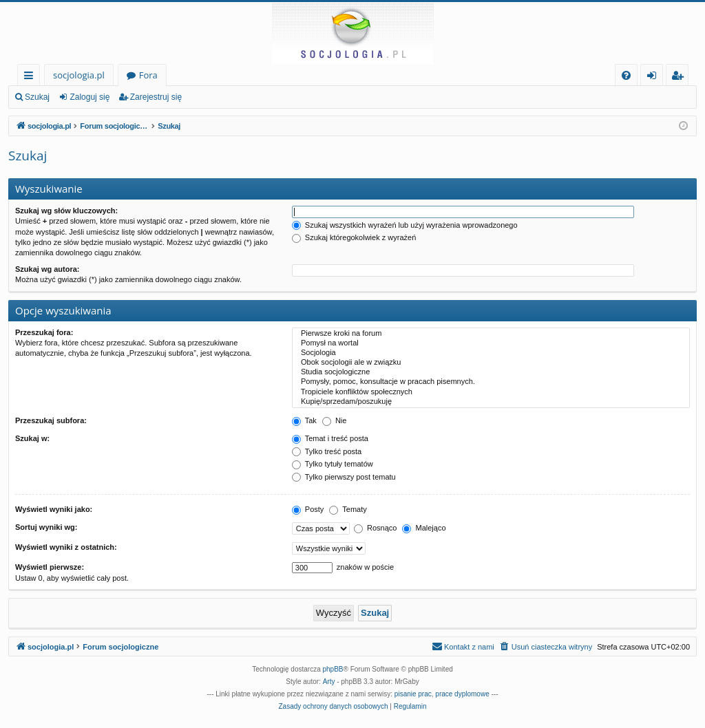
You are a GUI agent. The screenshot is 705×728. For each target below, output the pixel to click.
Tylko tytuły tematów (333, 464)
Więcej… (31, 77)
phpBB (333, 669)
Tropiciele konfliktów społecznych (491, 392)
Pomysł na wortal (491, 343)
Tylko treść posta (327, 451)
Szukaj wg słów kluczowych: (66, 211)
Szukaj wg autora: (48, 269)
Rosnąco (375, 528)
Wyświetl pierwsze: (50, 567)
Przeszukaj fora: (44, 332)
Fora (148, 75)
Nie (335, 420)
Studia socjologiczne (491, 372)
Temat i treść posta (330, 438)
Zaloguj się (90, 97)
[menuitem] (626, 75)
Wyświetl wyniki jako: (54, 509)
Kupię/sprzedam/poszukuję (491, 402)
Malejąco (424, 528)
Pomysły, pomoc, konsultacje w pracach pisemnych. (491, 382)
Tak (304, 420)
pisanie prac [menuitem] (413, 694)
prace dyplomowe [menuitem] (462, 694)
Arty (329, 682)
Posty (308, 509)
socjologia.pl (79, 75)
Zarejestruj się (156, 97)
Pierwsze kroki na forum (491, 334)
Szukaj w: (32, 438)
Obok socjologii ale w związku (491, 363)
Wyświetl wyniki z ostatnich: (66, 547)
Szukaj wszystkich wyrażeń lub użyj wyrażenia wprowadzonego (405, 225)
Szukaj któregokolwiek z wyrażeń (354, 237)
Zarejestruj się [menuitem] (681, 77)
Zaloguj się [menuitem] (654, 77)
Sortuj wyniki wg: (46, 527)
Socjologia (491, 353)
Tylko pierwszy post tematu (344, 477)
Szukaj (37, 97)
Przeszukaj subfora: (51, 420)
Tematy (348, 509)
